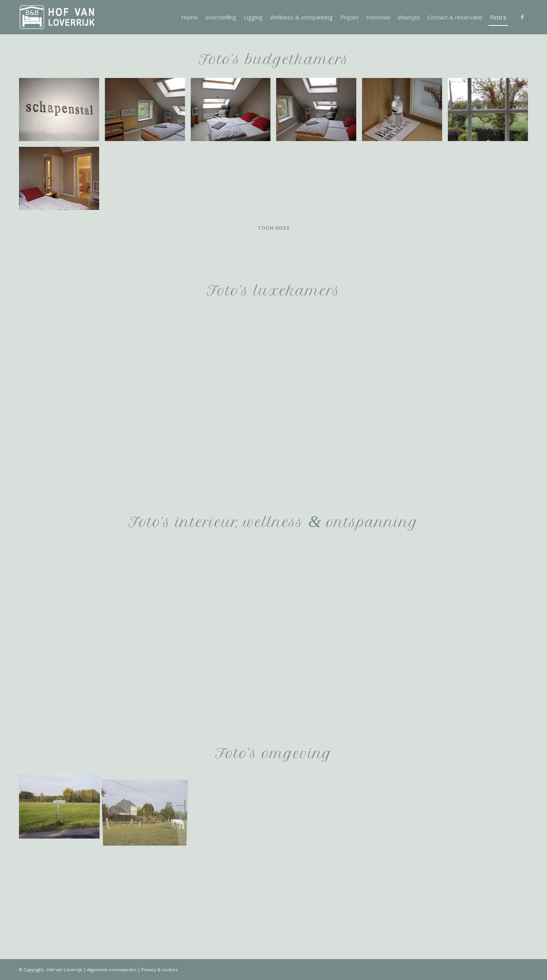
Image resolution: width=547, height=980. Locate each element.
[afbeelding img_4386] (491, 181)
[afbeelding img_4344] (234, 112)
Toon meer (274, 228)
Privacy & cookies (159, 970)
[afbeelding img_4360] (234, 181)
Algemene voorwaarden (112, 970)
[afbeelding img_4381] (148, 112)
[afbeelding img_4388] (405, 181)
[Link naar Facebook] (522, 17)
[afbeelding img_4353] (319, 112)
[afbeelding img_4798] (148, 807)
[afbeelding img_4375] (405, 112)
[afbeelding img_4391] (62, 575)
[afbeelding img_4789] (62, 807)
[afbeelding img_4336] (62, 112)
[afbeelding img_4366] (319, 181)
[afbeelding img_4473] (62, 344)
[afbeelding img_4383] (491, 112)
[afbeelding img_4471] (148, 344)
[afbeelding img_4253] (148, 575)
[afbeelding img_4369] (62, 181)
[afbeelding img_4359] (148, 181)
